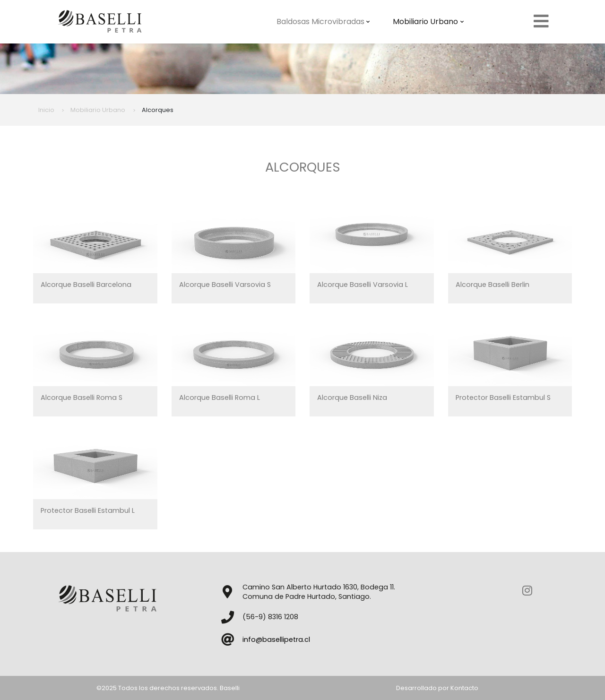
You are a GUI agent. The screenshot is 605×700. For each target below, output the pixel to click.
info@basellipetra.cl (276, 640)
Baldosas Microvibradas (323, 22)
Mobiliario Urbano (428, 22)
